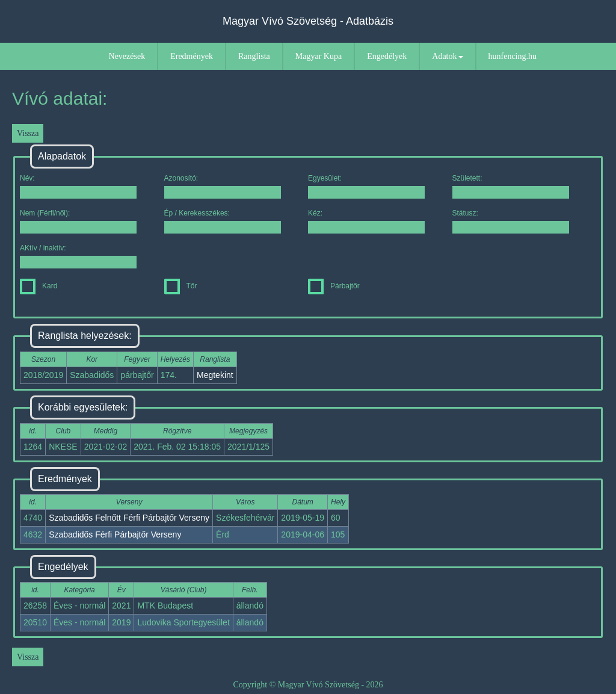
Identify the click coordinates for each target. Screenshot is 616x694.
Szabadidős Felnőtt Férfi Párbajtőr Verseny (129, 518)
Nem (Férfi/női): (78, 221)
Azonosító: (223, 186)
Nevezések (127, 56)
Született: (511, 186)
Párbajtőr (334, 286)
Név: (78, 186)
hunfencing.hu (513, 56)
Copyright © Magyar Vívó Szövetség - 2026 (308, 685)
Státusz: (511, 221)
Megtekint (215, 375)
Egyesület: (366, 186)
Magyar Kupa (319, 56)
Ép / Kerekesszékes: (223, 221)
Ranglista (254, 56)
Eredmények (192, 56)
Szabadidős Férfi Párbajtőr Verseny (115, 534)
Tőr (181, 286)
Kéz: (366, 221)
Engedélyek (387, 56)
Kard (38, 286)
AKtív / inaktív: (78, 256)
